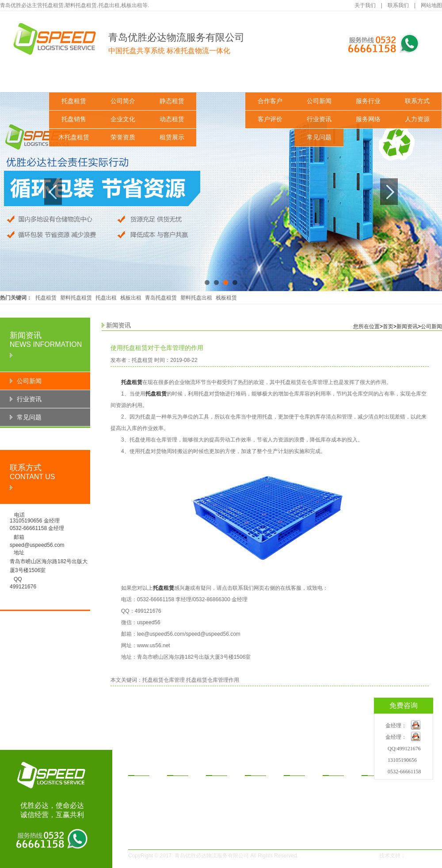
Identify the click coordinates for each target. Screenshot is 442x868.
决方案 (218, 769)
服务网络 (368, 119)
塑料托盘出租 (196, 298)
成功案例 (270, 79)
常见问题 (319, 137)
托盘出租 (106, 298)
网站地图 (431, 5)
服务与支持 (368, 79)
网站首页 (25, 79)
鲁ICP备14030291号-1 (337, 856)
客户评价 (270, 119)
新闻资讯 (319, 79)
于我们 (179, 769)
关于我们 (365, 5)
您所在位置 (366, 326)
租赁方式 (221, 79)
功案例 (296, 769)
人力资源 (417, 119)
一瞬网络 (419, 856)
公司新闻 (319, 101)
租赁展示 (172, 137)
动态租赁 (172, 119)
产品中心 (74, 79)
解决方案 (172, 79)
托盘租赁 (74, 101)
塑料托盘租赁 (76, 298)
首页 (388, 326)
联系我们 (398, 5)
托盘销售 (74, 119)
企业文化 (123, 119)
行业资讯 (319, 119)
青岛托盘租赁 (161, 298)
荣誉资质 (123, 137)
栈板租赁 (226, 298)
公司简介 (123, 101)
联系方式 (417, 101)
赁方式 (257, 769)
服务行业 (368, 101)
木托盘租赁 (74, 137)
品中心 (141, 769)
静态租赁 (172, 101)
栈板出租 (131, 298)
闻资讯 (335, 769)
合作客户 (270, 101)
